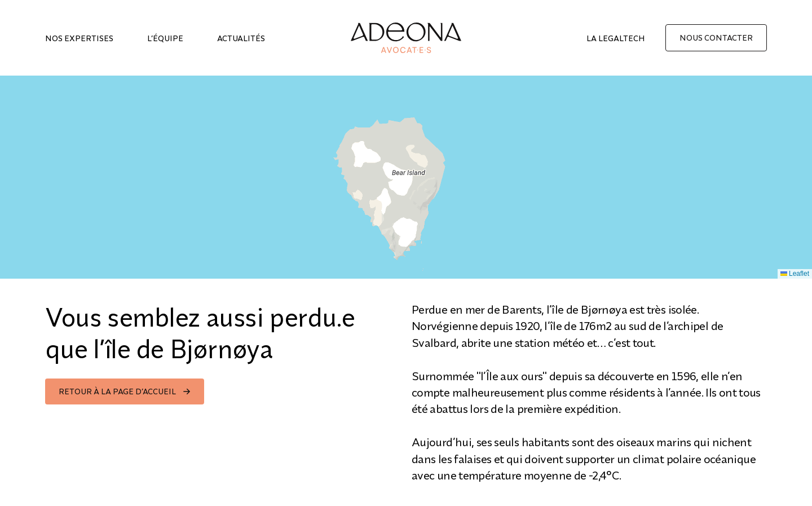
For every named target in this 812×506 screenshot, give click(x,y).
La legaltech (616, 38)
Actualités (241, 38)
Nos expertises (79, 38)
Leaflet (795, 274)
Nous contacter (716, 38)
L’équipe (165, 38)
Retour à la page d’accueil (117, 391)
